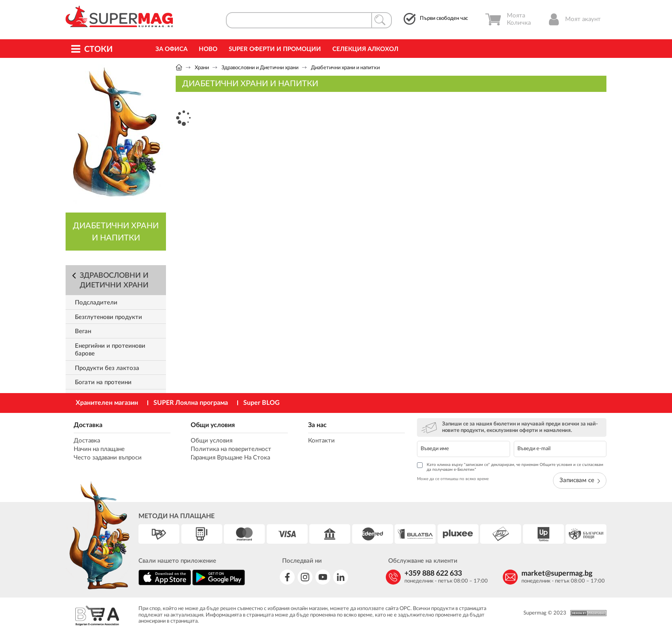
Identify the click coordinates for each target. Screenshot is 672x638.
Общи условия (213, 425)
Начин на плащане (99, 449)
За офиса (171, 49)
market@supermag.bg (557, 574)
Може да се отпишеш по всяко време (453, 479)
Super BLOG (262, 403)
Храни (202, 68)
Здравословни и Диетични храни (260, 68)
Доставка (88, 425)
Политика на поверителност (231, 449)
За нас (317, 425)
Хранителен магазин (107, 403)
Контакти (321, 441)
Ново (208, 49)
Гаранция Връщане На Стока (230, 458)
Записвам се (580, 480)
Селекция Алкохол (365, 49)
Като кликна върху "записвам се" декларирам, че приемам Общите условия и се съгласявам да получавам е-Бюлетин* (510, 467)
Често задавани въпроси (108, 458)
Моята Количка (508, 19)
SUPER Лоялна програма (191, 403)
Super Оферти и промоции (275, 49)
